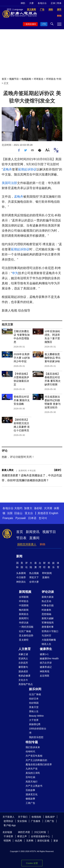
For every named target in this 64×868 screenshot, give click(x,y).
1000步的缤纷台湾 (38, 731)
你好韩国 (34, 703)
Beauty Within (36, 716)
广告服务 (36, 821)
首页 (4, 79)
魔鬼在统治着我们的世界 (39, 764)
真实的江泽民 (33, 773)
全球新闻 (24, 597)
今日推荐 (21, 577)
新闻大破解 (48, 618)
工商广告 (30, 803)
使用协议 (8, 821)
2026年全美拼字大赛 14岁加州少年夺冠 (22, 358)
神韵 (23, 3)
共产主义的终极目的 (36, 760)
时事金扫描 (48, 605)
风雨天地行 (32, 782)
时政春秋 (46, 610)
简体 (59, 3)
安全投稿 (22, 821)
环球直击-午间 (54, 79)
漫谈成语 (23, 671)
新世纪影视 (43, 841)
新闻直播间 (31, 24)
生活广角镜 (35, 694)
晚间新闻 (24, 610)
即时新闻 (47, 573)
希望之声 (22, 836)
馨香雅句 (23, 667)
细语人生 (46, 644)
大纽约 (18, 508)
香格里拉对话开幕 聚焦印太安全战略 (22, 400)
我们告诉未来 (33, 747)
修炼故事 (30, 799)
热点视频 (34, 573)
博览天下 (34, 577)
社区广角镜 (25, 631)
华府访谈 (24, 623)
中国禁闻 (24, 605)
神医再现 (45, 671)
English (54, 513)
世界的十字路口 (50, 631)
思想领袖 (46, 614)
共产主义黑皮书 (34, 786)
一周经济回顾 (26, 627)
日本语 (32, 518)
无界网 (30, 841)
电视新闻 (26, 79)
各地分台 (42, 3)
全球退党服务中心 (40, 836)
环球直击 (39, 79)
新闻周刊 (24, 618)
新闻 (19, 556)
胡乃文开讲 (46, 663)
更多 (56, 841)
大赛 (31, 3)
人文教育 (25, 649)
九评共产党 (32, 769)
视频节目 (14, 79)
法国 (10, 513)
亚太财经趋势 (26, 636)
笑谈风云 (23, 658)
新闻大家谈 (48, 597)
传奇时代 (30, 752)
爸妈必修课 (24, 676)
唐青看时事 (48, 627)
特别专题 (32, 742)
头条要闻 (21, 573)
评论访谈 (48, 592)
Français (8, 518)
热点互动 (46, 601)
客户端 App (10, 825)
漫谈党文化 (32, 794)
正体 (53, 3)
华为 (15, 273)
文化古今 (23, 680)
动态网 (18, 841)
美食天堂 (34, 707)
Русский (21, 518)
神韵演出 (21, 582)
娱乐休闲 (35, 689)
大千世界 (34, 720)
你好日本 (34, 699)
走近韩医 (45, 676)
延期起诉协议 (27, 169)
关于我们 (23, 817)
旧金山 (18, 513)
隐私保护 (50, 817)
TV (44, 24)
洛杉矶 (38, 508)
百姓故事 (30, 790)
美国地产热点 (26, 684)
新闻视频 (25, 592)
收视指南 (36, 817)
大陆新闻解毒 (49, 640)
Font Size (47, 150)
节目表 (21, 538)
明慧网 (7, 841)
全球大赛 (34, 582)
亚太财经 (24, 640)
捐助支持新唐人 (27, 544)
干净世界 (8, 836)
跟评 (58, 470)
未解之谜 (23, 654)
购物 (42, 544)
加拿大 (28, 508)
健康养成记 (46, 667)
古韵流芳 (23, 663)
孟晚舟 (7, 169)
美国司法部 (9, 183)
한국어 (43, 518)
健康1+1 (44, 654)
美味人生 (34, 711)
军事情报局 (48, 623)
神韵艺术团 (24, 832)
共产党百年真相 (34, 756)
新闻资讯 (33, 532)
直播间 (34, 538)
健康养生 (46, 649)
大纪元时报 (40, 832)
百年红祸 (30, 777)
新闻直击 (24, 614)
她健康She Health (49, 658)
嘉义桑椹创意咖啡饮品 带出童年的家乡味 (53, 358)
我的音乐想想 (36, 737)
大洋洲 (48, 508)
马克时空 (46, 636)
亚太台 (29, 513)
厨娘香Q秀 (35, 724)
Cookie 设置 (32, 863)
